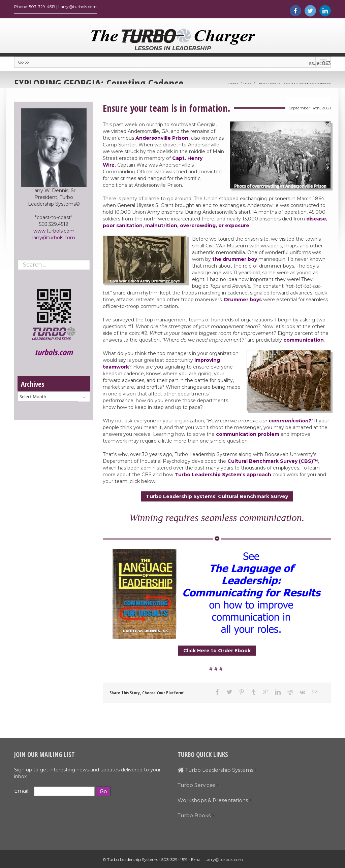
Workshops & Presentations (213, 802)
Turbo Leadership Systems (215, 772)
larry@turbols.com (54, 239)
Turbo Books (194, 817)
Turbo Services (196, 787)
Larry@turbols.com (224, 861)
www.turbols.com (54, 233)
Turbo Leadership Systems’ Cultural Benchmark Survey (217, 498)
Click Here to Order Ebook (217, 652)
